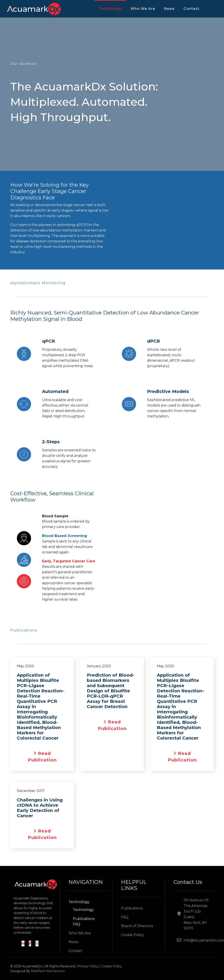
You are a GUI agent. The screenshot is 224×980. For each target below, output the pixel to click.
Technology (110, 9)
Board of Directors (137, 926)
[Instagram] (37, 944)
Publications (84, 919)
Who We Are (143, 9)
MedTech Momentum (48, 971)
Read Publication (46, 757)
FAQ (77, 924)
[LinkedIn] (23, 944)
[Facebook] (30, 944)
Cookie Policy (133, 935)
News (169, 9)
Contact (192, 9)
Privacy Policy (88, 966)
